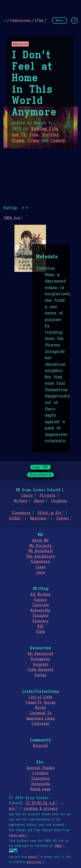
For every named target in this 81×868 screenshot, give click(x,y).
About (39, 501)
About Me (40, 540)
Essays (40, 600)
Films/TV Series (40, 702)
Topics (27, 495)
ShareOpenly (40, 475)
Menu (60, 20)
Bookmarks (40, 659)
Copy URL (41, 467)
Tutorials (40, 605)
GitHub (15, 518)
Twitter (63, 518)
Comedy (58, 140)
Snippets (40, 664)
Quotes (40, 675)
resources (20, 20)
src (12, 809)
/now (40, 572)
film (39, 20)
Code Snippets (40, 670)
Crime (33, 140)
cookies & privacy (41, 809)
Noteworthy (40, 610)
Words (40, 708)
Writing (21, 501)
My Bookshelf (41, 551)
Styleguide (41, 784)
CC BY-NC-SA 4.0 (40, 803)
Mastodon (38, 518)
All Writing (40, 594)
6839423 (32, 857)
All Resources (40, 654)
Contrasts (40, 724)
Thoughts (40, 616)
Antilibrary (41, 556)
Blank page (40, 789)
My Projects (40, 546)
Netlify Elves (34, 862)
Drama (18, 140)
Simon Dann (17, 835)
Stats (40, 632)
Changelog (40, 779)
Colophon (59, 501)
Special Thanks (40, 768)
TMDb (58, 846)
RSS (40, 626)
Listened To (40, 713)
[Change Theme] (74, 21)
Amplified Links (41, 718)
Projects (47, 495)
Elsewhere (21, 513)
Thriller (50, 135)
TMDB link (12, 218)
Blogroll (40, 746)
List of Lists (40, 697)
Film (34, 135)
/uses (40, 567)
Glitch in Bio (49, 513)
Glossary (40, 621)
